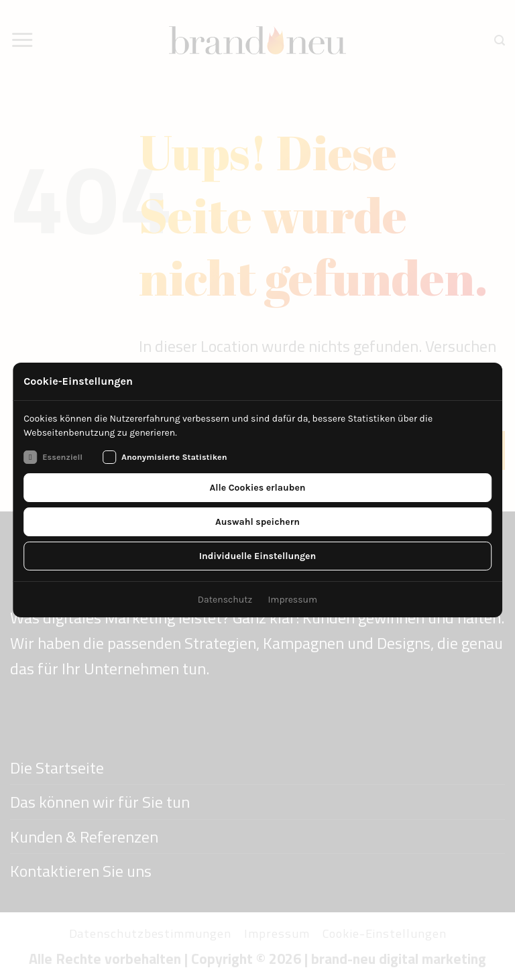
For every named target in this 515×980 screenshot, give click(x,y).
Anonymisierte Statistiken (165, 457)
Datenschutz (225, 600)
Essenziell (53, 457)
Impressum (292, 600)
